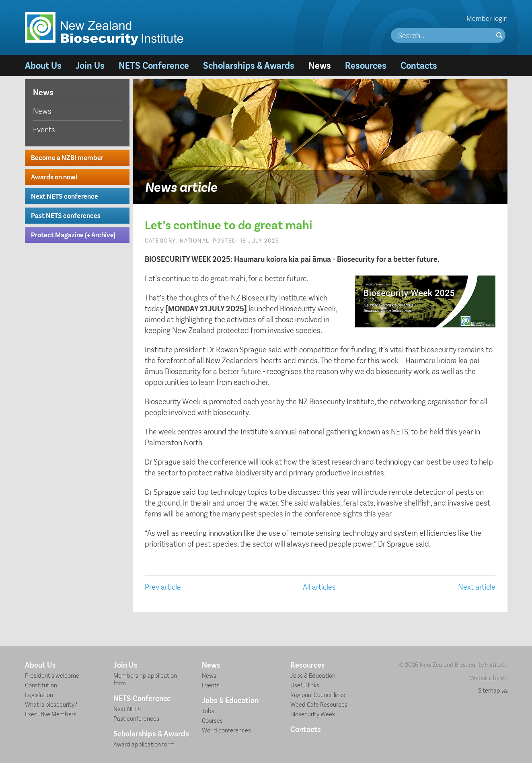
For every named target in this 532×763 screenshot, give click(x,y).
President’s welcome (52, 675)
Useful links (305, 685)
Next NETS (127, 708)
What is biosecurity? (51, 704)
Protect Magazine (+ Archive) (73, 234)
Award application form (144, 744)
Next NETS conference (65, 196)
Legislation (39, 694)
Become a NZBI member (67, 157)
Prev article (163, 586)
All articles (319, 586)
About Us (43, 65)
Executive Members (51, 714)
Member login (487, 18)
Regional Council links (318, 694)
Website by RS (489, 678)
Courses (212, 720)
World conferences (226, 730)
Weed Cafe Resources (319, 704)
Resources (366, 65)
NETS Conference (154, 65)
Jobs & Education (230, 700)
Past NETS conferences (66, 215)
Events (44, 129)
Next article (477, 586)
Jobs (208, 711)
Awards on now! (54, 177)
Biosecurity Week (313, 714)
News (320, 65)
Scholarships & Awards (249, 65)
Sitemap (489, 690)
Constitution (41, 685)
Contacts (419, 65)
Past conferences (136, 718)
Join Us (90, 65)
